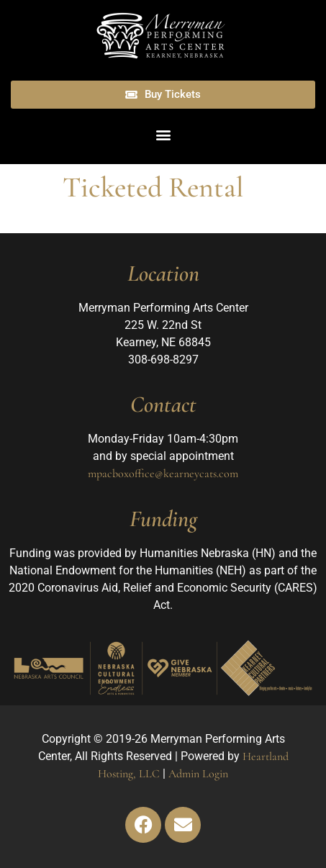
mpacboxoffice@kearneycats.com (163, 474)
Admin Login (198, 774)
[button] (163, 135)
